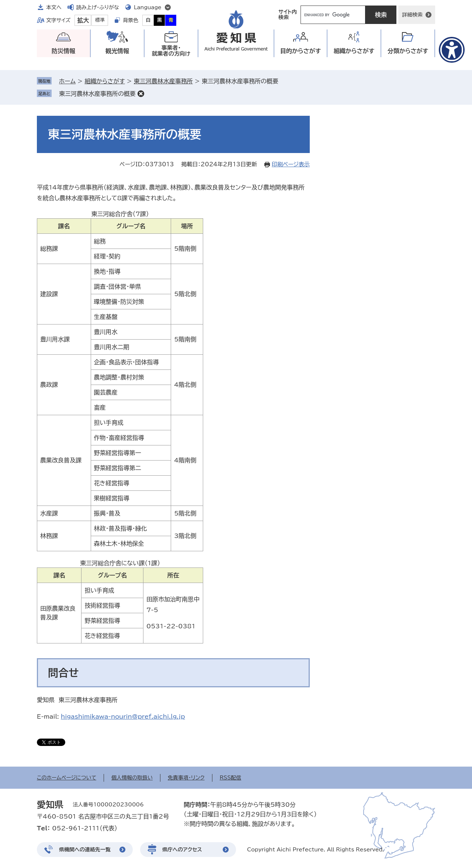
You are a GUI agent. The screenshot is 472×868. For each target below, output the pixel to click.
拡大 (83, 20)
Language (148, 7)
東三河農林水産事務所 (163, 81)
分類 (408, 51)
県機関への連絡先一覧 (85, 850)
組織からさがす (105, 81)
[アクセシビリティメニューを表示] (452, 50)
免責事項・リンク (186, 778)
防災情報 (63, 51)
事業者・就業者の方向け (171, 51)
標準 (100, 20)
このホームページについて (67, 778)
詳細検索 (412, 15)
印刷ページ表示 (291, 164)
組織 (354, 51)
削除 (141, 94)
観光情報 (117, 51)
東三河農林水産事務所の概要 (97, 94)
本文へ (54, 7)
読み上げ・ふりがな (98, 7)
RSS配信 (231, 778)
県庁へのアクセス (182, 850)
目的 (301, 51)
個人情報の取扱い (132, 778)
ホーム (67, 81)
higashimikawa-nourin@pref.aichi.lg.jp (123, 716)
